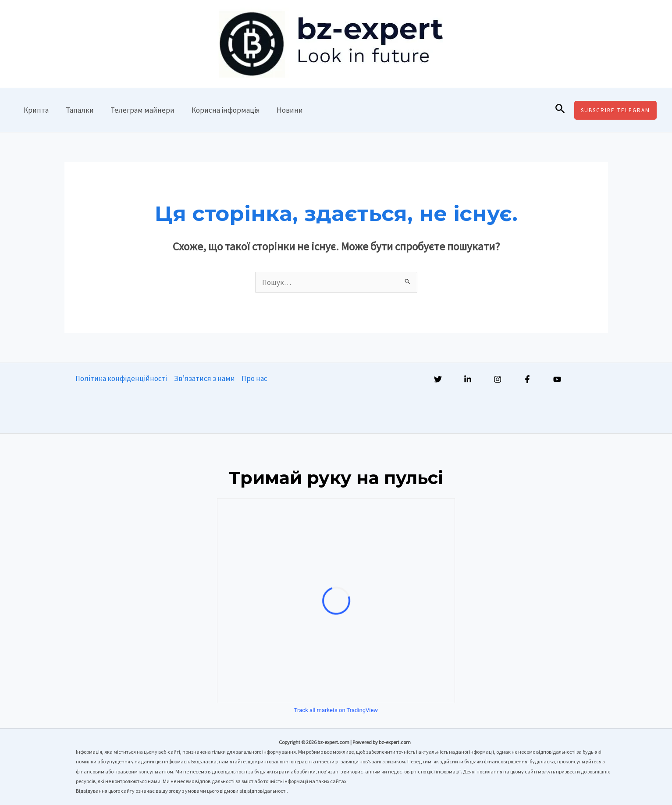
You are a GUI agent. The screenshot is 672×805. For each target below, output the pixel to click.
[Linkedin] (468, 379)
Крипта (35, 110)
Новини (281, 110)
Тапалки (77, 110)
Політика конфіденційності (121, 378)
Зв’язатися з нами (204, 378)
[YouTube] (557, 379)
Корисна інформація (219, 110)
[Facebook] (527, 379)
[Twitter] (438, 379)
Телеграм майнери (138, 110)
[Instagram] (498, 379)
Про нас (254, 378)
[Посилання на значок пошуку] (560, 110)
